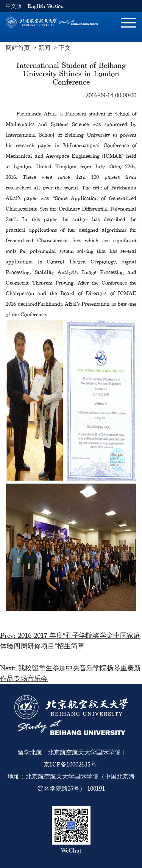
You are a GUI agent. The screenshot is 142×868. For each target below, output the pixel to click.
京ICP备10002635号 (70, 764)
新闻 (44, 48)
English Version (45, 6)
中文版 (14, 6)
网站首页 (18, 48)
